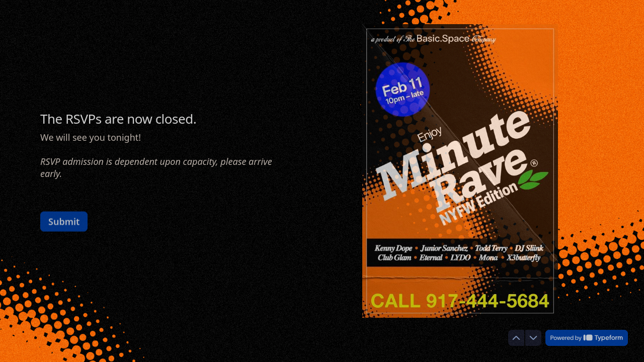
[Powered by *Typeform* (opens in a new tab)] (587, 338)
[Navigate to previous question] (516, 338)
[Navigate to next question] (533, 338)
